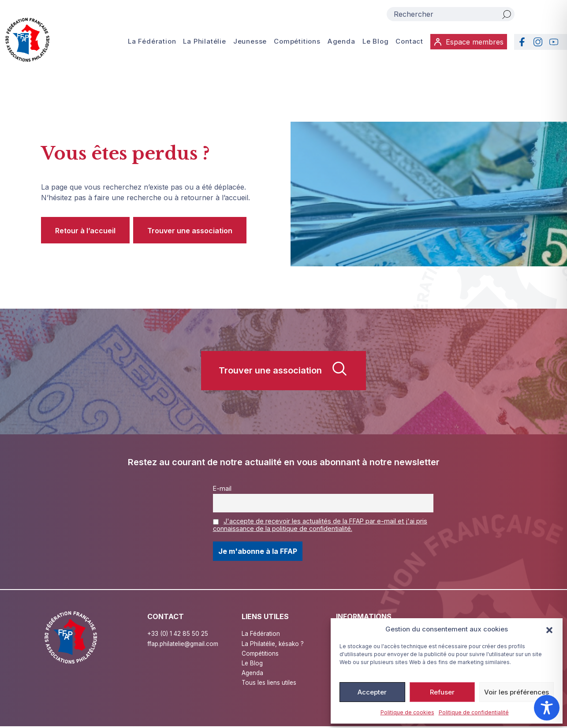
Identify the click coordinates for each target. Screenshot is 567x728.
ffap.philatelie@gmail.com (184, 644)
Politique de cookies (407, 712)
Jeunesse (250, 42)
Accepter (372, 692)
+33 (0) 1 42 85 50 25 (178, 633)
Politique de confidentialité (474, 712)
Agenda (341, 42)
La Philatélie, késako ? (274, 644)
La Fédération (152, 42)
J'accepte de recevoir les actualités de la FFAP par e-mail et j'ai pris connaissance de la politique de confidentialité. (320, 525)
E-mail (222, 488)
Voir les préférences (517, 692)
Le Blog (375, 42)
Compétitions (297, 42)
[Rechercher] (507, 14)
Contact (409, 42)
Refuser (442, 692)
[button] (549, 629)
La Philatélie (205, 42)
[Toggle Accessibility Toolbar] (547, 708)
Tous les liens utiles (270, 684)
